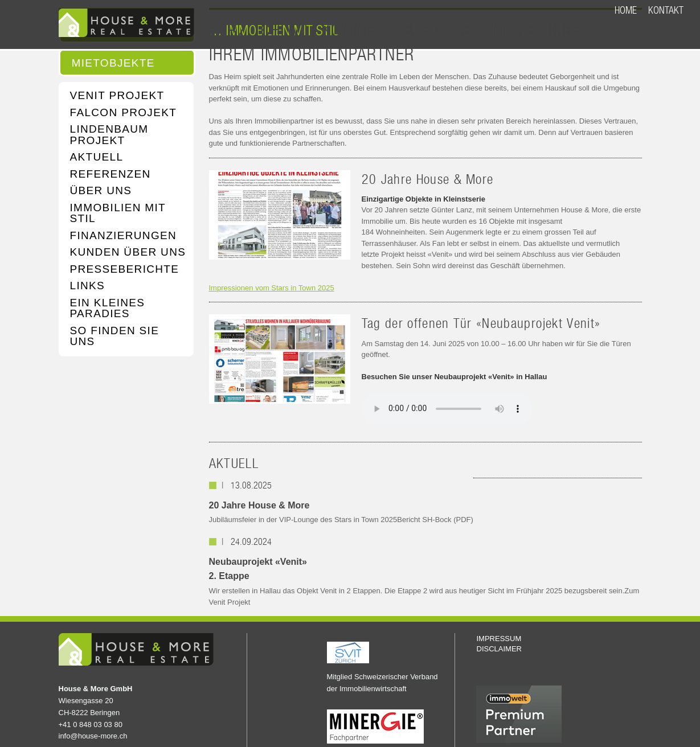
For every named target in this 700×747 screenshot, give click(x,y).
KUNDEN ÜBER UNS (128, 252)
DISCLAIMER (499, 649)
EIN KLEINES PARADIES (108, 308)
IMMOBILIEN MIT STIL (118, 213)
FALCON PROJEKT (124, 113)
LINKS (88, 286)
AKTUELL (97, 157)
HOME (626, 10)
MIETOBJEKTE (113, 63)
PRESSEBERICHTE (125, 269)
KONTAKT (666, 10)
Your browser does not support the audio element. (447, 409)
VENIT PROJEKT (117, 96)
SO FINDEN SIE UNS (115, 336)
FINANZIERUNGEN (124, 236)
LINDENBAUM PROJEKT (109, 135)
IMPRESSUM (499, 639)
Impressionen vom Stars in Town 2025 (272, 288)
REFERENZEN (110, 174)
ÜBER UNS (101, 191)
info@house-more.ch (93, 736)
